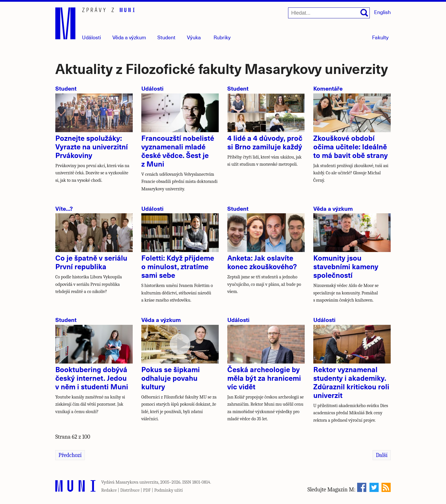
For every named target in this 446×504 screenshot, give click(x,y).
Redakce (109, 490)
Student (166, 37)
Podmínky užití (169, 490)
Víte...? (64, 208)
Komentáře (328, 88)
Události (91, 37)
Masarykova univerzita (137, 482)
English (382, 12)
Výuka (194, 37)
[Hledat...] (329, 13)
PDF (147, 490)
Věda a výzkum (333, 208)
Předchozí (70, 455)
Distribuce (130, 490)
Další (382, 455)
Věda (129, 37)
